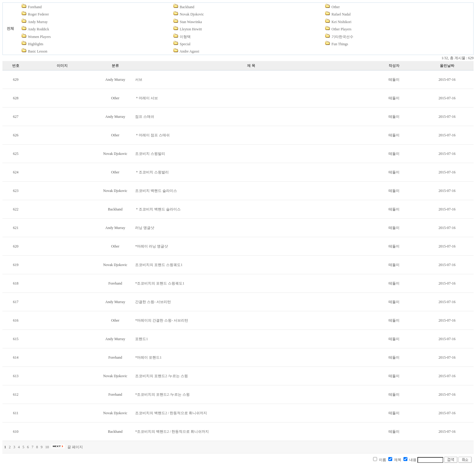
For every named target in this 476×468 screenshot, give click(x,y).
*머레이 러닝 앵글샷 (151, 246)
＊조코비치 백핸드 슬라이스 (158, 209)
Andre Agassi (189, 51)
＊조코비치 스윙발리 (152, 172)
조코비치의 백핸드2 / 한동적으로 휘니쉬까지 (171, 413)
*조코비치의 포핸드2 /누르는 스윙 (162, 395)
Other (336, 7)
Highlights (36, 44)
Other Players (342, 29)
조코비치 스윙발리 (150, 154)
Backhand (187, 7)
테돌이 (394, 80)
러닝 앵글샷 (145, 228)
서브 (139, 80)
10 (47, 447)
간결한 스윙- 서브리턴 (153, 302)
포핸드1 (141, 339)
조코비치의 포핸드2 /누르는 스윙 (161, 376)
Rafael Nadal (341, 14)
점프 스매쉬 (145, 117)
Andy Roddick (38, 29)
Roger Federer (38, 14)
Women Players (39, 37)
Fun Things (340, 44)
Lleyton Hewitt (191, 29)
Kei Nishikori (342, 22)
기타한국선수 (342, 37)
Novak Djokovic (192, 14)
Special (185, 44)
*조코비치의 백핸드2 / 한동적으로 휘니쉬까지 (172, 432)
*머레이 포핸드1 (148, 357)
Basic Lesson (38, 51)
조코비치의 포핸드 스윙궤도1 (159, 265)
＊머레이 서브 (146, 98)
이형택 (185, 37)
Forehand (35, 7)
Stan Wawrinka (191, 22)
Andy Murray (38, 22)
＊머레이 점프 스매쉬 (152, 135)
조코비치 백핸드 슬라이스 (156, 191)
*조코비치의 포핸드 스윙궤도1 (160, 283)
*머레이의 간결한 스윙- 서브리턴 (162, 320)
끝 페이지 (75, 447)
